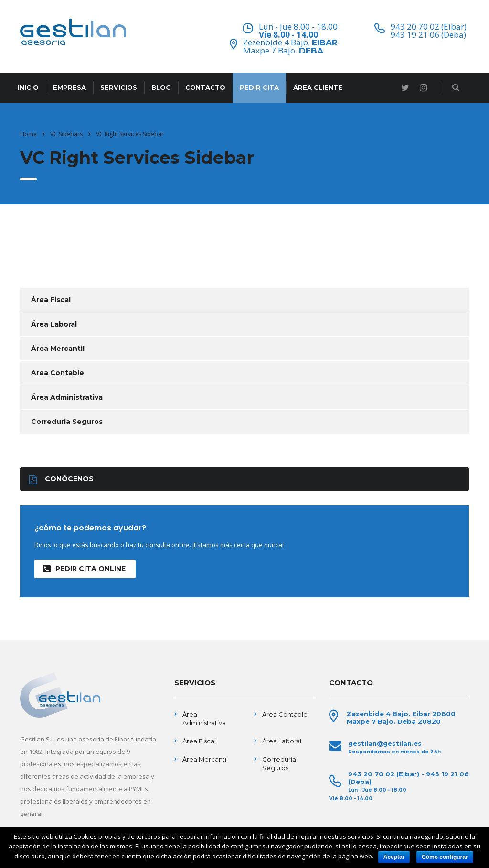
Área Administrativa (67, 397)
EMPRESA (69, 87)
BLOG (161, 87)
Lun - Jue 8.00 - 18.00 (298, 30)
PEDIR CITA (259, 87)
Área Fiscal (51, 300)
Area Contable (58, 373)
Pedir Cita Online (84, 569)
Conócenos (61, 479)
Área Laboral (54, 324)
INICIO (28, 87)
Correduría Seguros (67, 422)
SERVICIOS (119, 87)
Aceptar (394, 857)
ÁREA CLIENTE (318, 87)
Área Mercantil (58, 349)
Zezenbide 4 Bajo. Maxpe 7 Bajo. (290, 46)
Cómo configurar (445, 857)
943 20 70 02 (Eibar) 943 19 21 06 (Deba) (429, 31)
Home (28, 134)
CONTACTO (205, 87)
